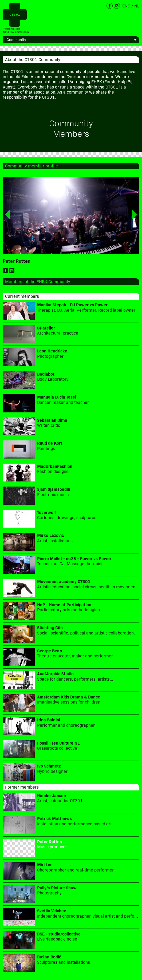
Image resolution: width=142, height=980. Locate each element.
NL (137, 6)
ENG (126, 6)
